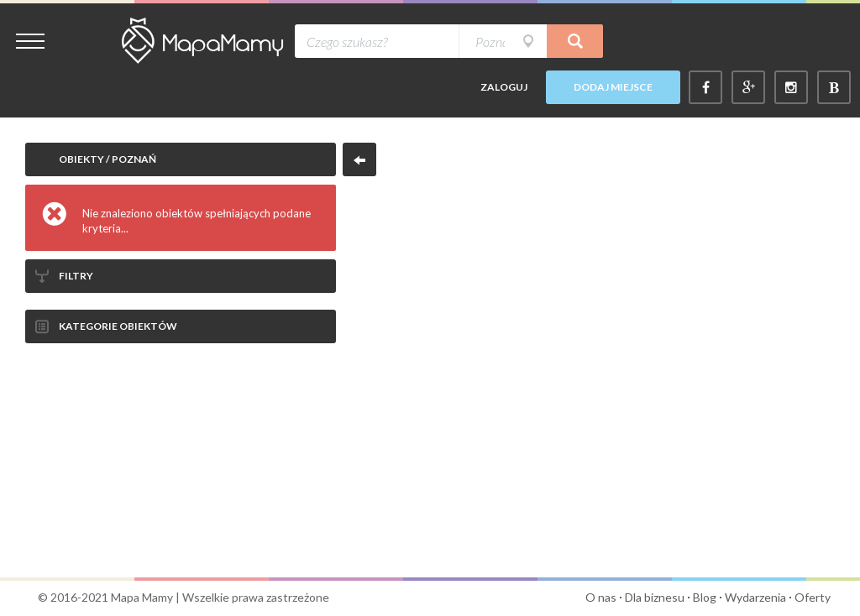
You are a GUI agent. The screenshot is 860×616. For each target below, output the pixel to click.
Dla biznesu (655, 597)
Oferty (813, 597)
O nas (601, 597)
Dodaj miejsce (613, 87)
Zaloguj (504, 87)
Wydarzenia (755, 597)
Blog (705, 597)
